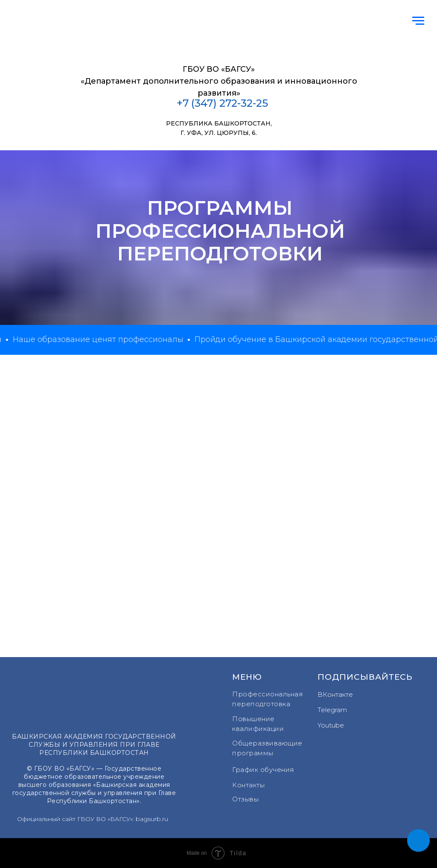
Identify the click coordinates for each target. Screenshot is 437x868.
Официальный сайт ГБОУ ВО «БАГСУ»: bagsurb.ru (93, 819)
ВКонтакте (335, 694)
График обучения (263, 770)
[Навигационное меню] (418, 21)
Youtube (331, 725)
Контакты (248, 785)
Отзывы (245, 799)
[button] (418, 840)
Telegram (332, 710)
